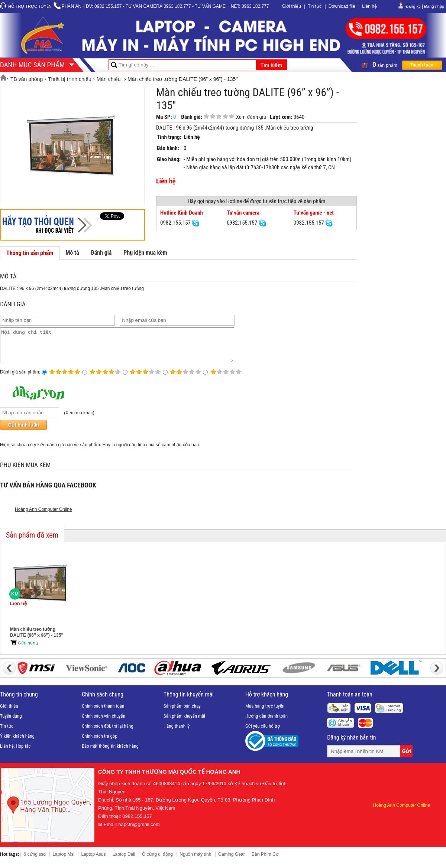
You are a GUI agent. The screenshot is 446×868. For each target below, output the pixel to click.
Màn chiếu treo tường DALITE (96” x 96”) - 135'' (37, 639)
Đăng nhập (434, 6)
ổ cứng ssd (35, 861)
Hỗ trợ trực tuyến (30, 6)
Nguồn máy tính (195, 861)
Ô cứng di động (157, 861)
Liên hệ (369, 6)
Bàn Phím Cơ (265, 861)
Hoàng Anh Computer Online (43, 516)
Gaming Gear (232, 861)
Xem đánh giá (251, 117)
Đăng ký (413, 6)
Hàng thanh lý (177, 733)
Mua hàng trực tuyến (265, 713)
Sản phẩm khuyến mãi (184, 723)
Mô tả (72, 253)
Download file (342, 6)
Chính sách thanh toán (103, 713)
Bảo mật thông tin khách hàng (110, 753)
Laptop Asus (93, 861)
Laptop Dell (124, 861)
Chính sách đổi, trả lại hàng (108, 733)
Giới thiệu (291, 6)
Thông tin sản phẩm (30, 253)
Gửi (407, 758)
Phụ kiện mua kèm (145, 253)
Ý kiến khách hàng (17, 743)
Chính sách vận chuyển (104, 723)
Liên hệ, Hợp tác (15, 753)
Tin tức (315, 6)
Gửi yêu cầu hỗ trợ (263, 733)
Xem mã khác (79, 420)
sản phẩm (402, 65)
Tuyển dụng (11, 723)
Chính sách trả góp (100, 743)
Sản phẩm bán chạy (182, 713)
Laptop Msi (63, 861)
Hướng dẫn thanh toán (266, 723)
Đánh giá (101, 253)
